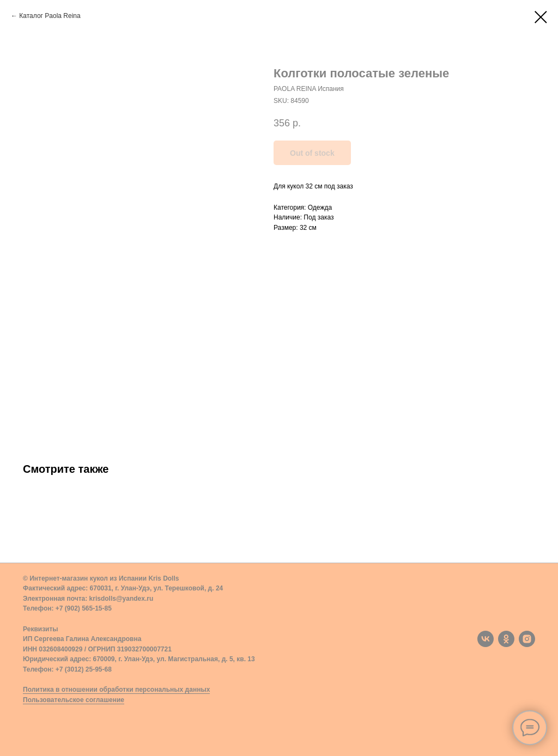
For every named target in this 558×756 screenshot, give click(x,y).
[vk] (486, 639)
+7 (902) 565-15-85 (84, 608)
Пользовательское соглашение (74, 700)
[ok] (506, 639)
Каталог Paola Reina (50, 16)
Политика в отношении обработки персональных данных (116, 690)
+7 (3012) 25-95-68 (84, 669)
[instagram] (527, 639)
